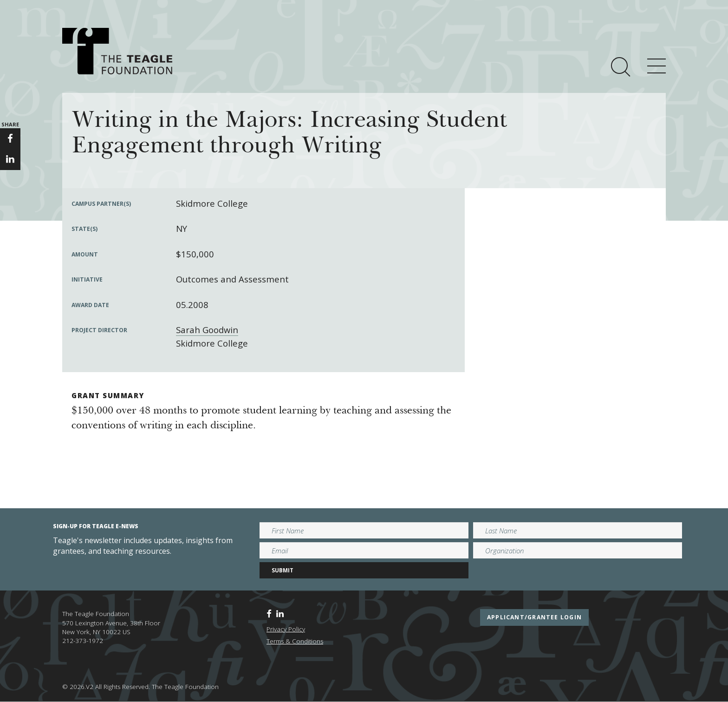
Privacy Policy (286, 629)
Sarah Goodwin (207, 330)
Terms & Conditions (295, 641)
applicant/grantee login (534, 617)
